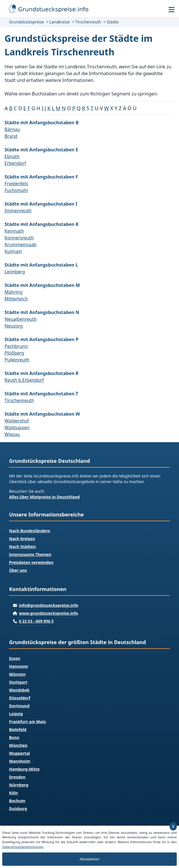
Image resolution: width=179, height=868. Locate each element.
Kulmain (13, 251)
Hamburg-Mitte (24, 769)
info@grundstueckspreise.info (49, 605)
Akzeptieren (89, 859)
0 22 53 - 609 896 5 (36, 621)
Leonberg (15, 272)
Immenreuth (18, 211)
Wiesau (12, 434)
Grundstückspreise (26, 22)
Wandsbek (19, 690)
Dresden (17, 777)
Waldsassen (17, 428)
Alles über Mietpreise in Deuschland (44, 497)
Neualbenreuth (21, 319)
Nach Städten (22, 547)
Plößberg (14, 353)
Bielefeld (18, 729)
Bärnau (12, 129)
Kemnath (14, 231)
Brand (11, 136)
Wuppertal (19, 753)
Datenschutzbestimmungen (23, 847)
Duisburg (18, 809)
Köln (13, 793)
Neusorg (14, 326)
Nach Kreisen (22, 539)
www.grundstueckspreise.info (48, 613)
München (18, 745)
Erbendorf (15, 163)
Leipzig (16, 714)
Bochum (17, 801)
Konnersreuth (19, 238)
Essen (15, 658)
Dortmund (19, 706)
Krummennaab (21, 245)
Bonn (14, 737)
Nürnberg (19, 785)
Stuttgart (18, 682)
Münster (17, 674)
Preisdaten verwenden (31, 562)
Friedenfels (16, 184)
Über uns (18, 570)
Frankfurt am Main (28, 722)
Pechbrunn (16, 346)
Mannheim (20, 761)
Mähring (14, 292)
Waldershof (17, 421)
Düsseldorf (20, 698)
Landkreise (60, 22)
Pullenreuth (17, 360)
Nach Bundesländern (30, 531)
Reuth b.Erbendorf (24, 380)
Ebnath (12, 156)
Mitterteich (16, 299)
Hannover (19, 666)
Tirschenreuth (88, 22)
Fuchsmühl (16, 190)
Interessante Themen (30, 554)
